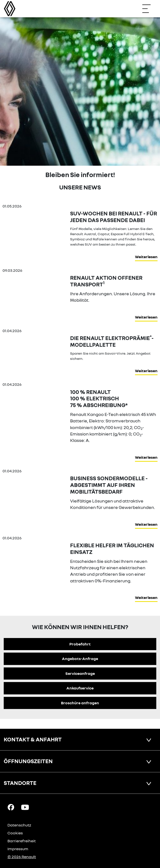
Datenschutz (19, 825)
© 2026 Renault (22, 857)
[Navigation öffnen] (149, 9)
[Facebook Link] (11, 807)
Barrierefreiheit (22, 841)
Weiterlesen (146, 257)
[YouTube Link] (25, 807)
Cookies (15, 833)
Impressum (18, 849)
